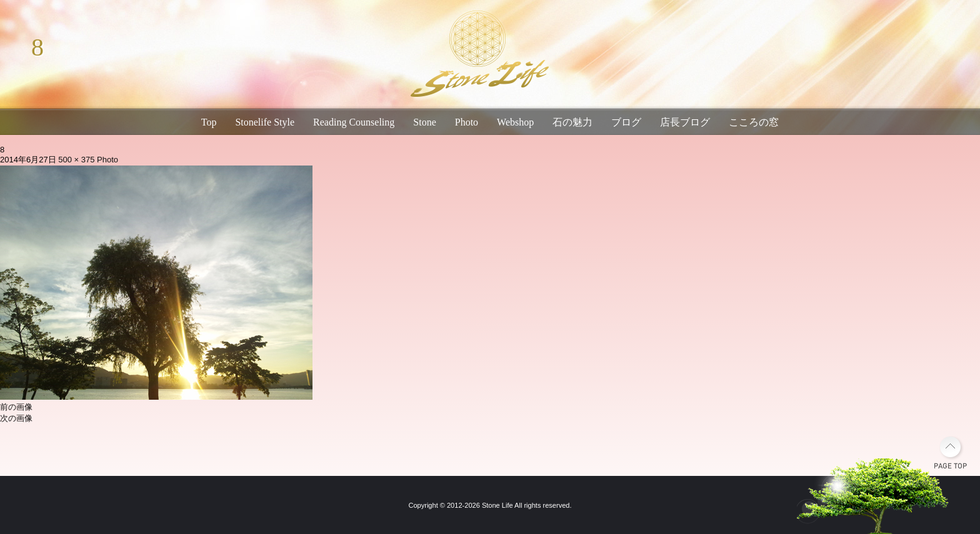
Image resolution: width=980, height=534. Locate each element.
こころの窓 (754, 122)
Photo (467, 122)
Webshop (515, 122)
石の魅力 (572, 122)
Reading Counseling (354, 122)
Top (209, 122)
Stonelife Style (265, 122)
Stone (424, 122)
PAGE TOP (950, 452)
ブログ (626, 122)
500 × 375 (76, 160)
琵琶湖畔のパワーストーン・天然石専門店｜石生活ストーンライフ (477, 56)
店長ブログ (685, 122)
